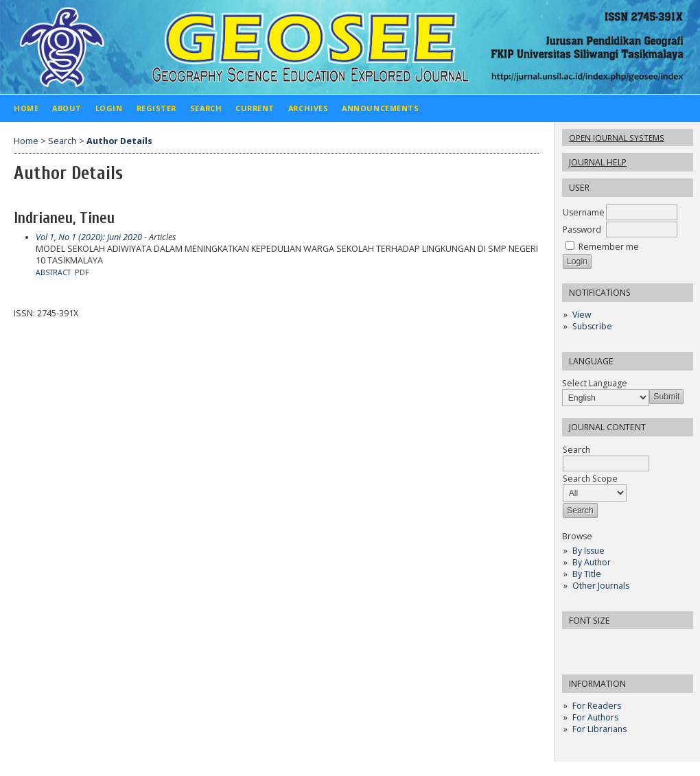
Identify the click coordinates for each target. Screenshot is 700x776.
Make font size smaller (574, 644)
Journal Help (598, 162)
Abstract (53, 272)
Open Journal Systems (617, 138)
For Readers (597, 706)
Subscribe (592, 326)
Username (584, 212)
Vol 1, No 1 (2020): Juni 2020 (89, 237)
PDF (82, 272)
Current (255, 108)
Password (582, 230)
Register (156, 108)
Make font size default (596, 644)
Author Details (119, 141)
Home (26, 108)
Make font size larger (618, 644)
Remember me (609, 247)
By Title (587, 574)
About (67, 108)
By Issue (588, 551)
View (582, 315)
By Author (592, 562)
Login (109, 108)
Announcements (380, 108)
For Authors (595, 717)
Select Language (595, 383)
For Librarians (599, 729)
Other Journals (601, 586)
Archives (308, 108)
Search (606, 457)
